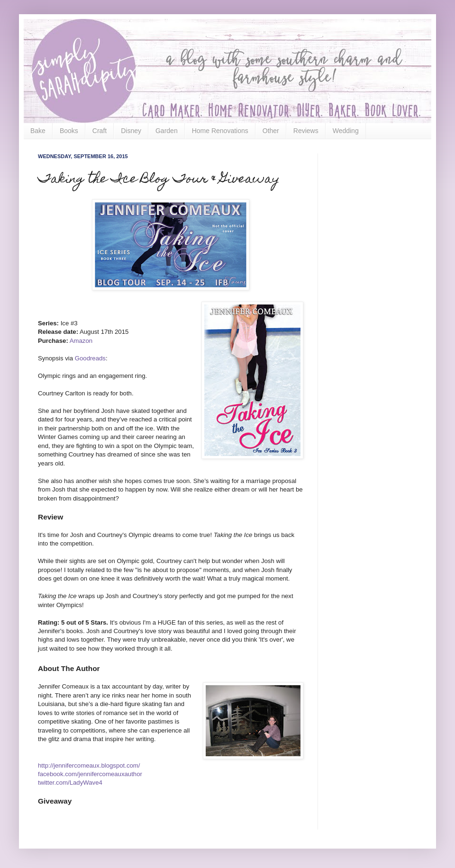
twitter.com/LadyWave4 (70, 783)
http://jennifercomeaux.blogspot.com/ (89, 765)
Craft (100, 131)
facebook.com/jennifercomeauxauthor (90, 774)
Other (271, 131)
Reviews (306, 131)
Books (69, 131)
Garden (167, 131)
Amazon (81, 341)
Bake (38, 131)
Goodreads (90, 358)
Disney (131, 131)
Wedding (346, 131)
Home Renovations (220, 131)
